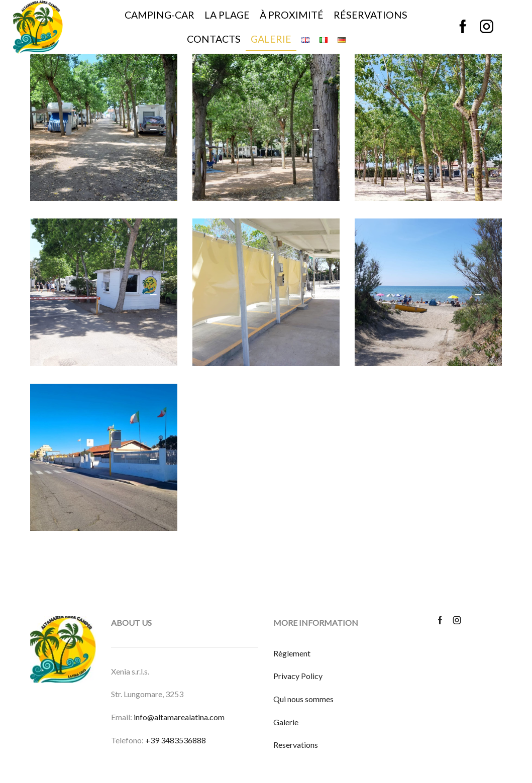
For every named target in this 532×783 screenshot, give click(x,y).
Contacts (214, 39)
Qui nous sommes (303, 699)
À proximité (292, 15)
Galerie (271, 39)
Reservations (296, 745)
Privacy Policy (298, 676)
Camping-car (159, 15)
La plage (227, 15)
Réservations (370, 15)
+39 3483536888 (176, 740)
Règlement (292, 653)
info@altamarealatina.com (179, 717)
